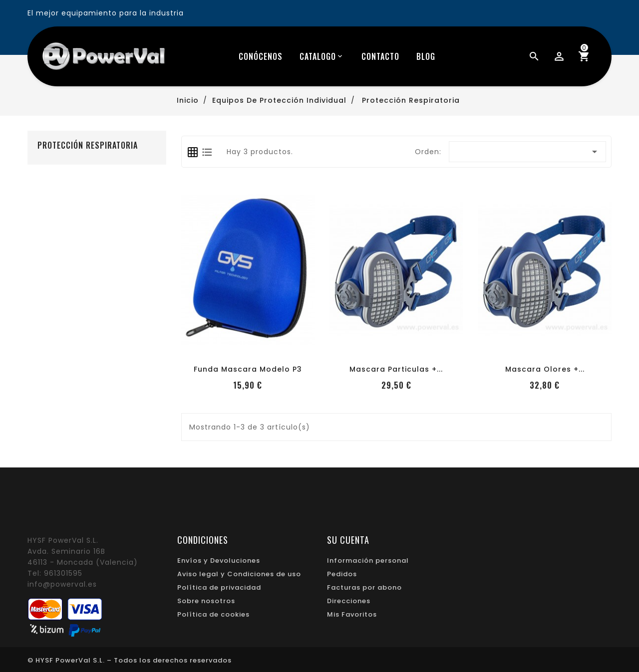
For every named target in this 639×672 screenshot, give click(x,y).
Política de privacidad (219, 587)
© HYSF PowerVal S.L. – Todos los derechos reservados (130, 660)
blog (426, 56)
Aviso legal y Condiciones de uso (239, 574)
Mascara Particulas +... (396, 369)
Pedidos (342, 574)
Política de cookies (213, 614)
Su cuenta (348, 540)
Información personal (368, 560)
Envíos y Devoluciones (219, 560)
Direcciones (349, 601)
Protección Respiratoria (88, 145)
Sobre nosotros (206, 601)
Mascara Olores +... (545, 369)
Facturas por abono (364, 587)
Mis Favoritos (352, 614)
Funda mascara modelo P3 (248, 369)
